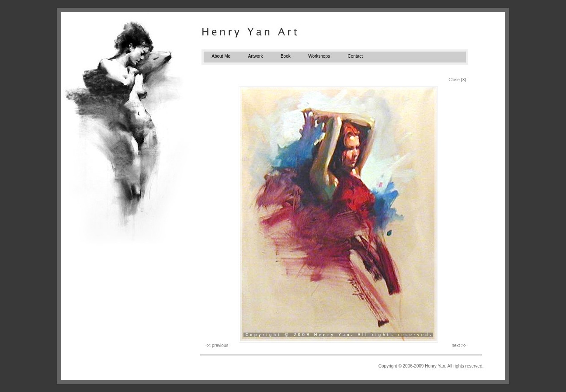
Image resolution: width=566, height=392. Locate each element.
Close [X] (457, 80)
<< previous (217, 345)
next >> (459, 345)
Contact (355, 56)
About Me (221, 56)
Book (286, 56)
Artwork (256, 56)
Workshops (319, 56)
